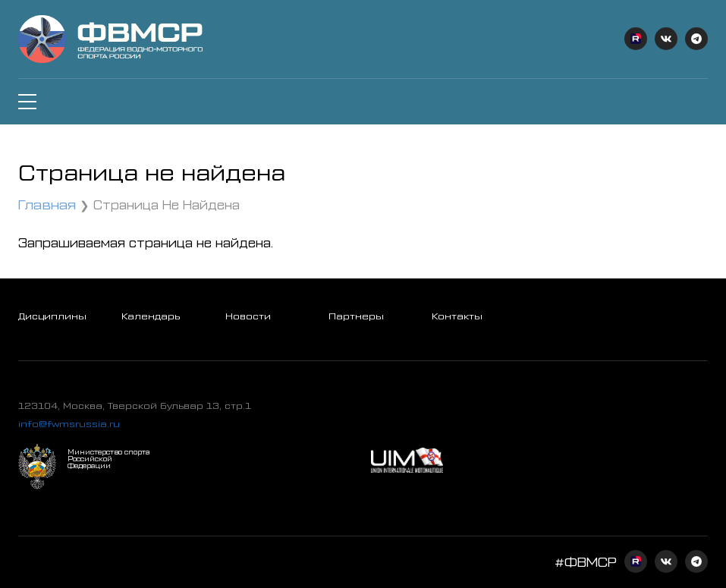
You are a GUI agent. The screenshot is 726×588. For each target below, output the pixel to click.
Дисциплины (52, 316)
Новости (248, 316)
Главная (47, 204)
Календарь (151, 316)
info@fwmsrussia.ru (69, 423)
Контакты (457, 316)
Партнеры (356, 316)
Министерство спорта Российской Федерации (108, 459)
